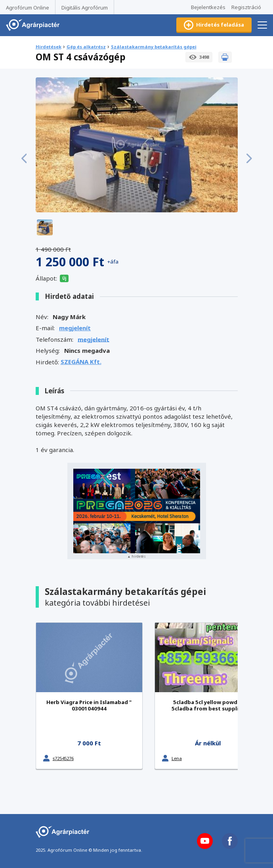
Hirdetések (49, 47)
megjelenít (75, 328)
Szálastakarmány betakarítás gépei (154, 47)
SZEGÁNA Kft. (81, 362)
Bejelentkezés (208, 7)
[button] (24, 158)
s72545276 (63, 758)
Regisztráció (246, 7)
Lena (177, 758)
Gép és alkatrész (86, 47)
